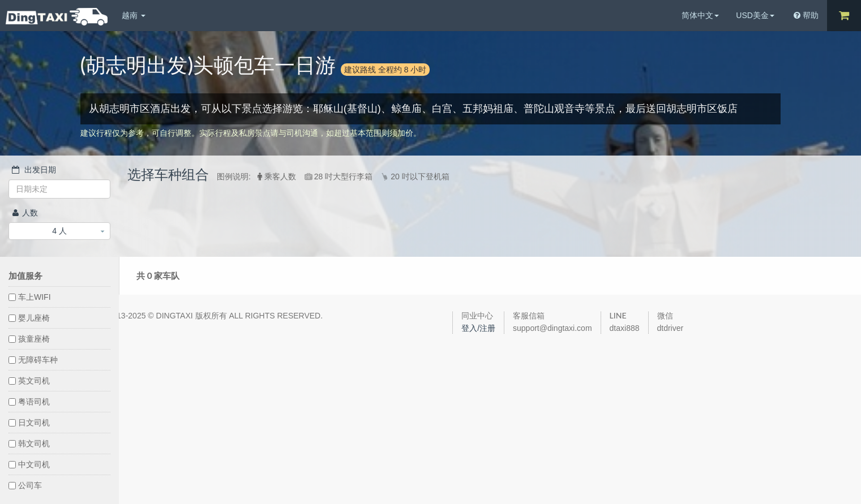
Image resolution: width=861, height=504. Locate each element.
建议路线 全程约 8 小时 (385, 69)
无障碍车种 (33, 360)
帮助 (806, 15)
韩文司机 (29, 443)
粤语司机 (29, 402)
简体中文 (700, 15)
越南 (134, 15)
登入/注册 (478, 328)
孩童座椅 (29, 339)
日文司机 (29, 423)
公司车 (25, 485)
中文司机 (29, 464)
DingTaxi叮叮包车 (57, 17)
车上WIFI (30, 297)
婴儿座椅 (29, 318)
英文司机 (29, 381)
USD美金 (755, 15)
